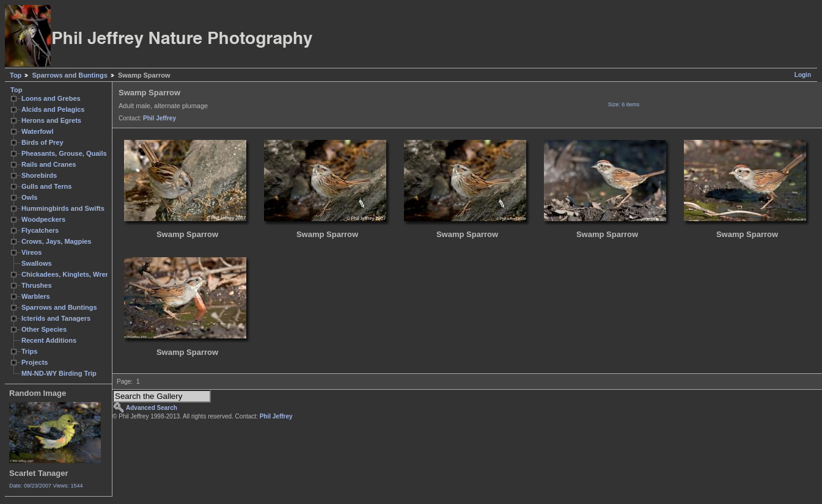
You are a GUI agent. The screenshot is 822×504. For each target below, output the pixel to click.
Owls (29, 197)
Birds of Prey (42, 142)
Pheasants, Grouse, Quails (64, 153)
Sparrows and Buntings (69, 75)
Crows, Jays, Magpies (57, 241)
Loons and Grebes (51, 98)
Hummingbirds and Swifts (63, 208)
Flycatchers (40, 230)
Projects (35, 362)
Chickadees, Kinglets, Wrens (67, 274)
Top (16, 75)
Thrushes (37, 285)
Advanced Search (152, 408)
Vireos (31, 252)
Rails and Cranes (49, 164)
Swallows (37, 263)
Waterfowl (37, 131)
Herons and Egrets (51, 120)
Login (803, 75)
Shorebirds (39, 175)
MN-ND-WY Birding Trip (59, 373)
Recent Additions (49, 340)
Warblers (36, 296)
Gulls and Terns (46, 186)
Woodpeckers (43, 219)
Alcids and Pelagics (53, 109)
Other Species (44, 329)
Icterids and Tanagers (56, 318)
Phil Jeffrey (160, 118)
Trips (29, 351)
